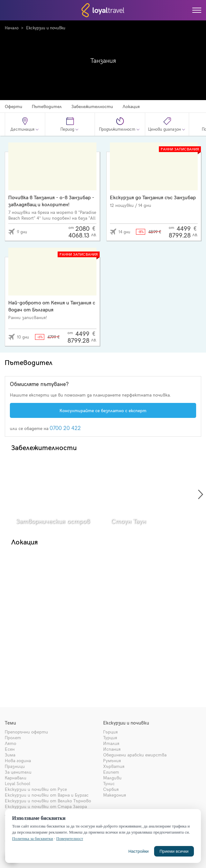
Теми (10, 723)
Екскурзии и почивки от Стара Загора (46, 806)
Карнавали (16, 778)
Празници (15, 766)
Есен (10, 749)
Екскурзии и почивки (46, 28)
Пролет (13, 737)
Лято (11, 743)
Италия (111, 743)
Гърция (110, 732)
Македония (115, 795)
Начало (12, 28)
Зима (10, 755)
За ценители (18, 772)
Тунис (109, 783)
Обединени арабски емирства (135, 755)
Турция (110, 737)
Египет (111, 772)
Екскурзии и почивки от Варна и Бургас (47, 795)
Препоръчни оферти (26, 732)
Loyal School (18, 783)
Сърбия (111, 789)
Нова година (18, 760)
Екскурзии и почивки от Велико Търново (48, 801)
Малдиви (112, 778)
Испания (112, 749)
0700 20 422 (65, 428)
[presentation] (201, 494)
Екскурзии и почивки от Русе (36, 789)
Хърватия (114, 766)
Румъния (112, 760)
